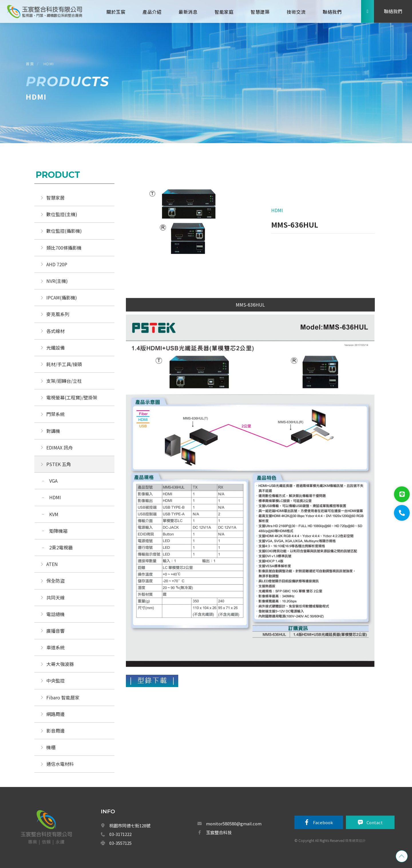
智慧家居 (56, 198)
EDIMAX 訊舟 (60, 447)
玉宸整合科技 (219, 832)
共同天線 (56, 597)
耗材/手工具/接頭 (64, 364)
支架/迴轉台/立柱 (64, 381)
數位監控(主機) (62, 214)
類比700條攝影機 (64, 248)
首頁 (30, 64)
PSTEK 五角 (59, 464)
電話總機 (56, 614)
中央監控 (56, 680)
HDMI (49, 64)
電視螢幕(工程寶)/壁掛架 (72, 397)
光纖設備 (56, 348)
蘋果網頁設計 (355, 840)
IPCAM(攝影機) (62, 297)
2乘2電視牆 (61, 547)
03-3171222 (120, 834)
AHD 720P (57, 264)
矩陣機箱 (58, 531)
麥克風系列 (58, 314)
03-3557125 (120, 843)
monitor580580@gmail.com (234, 823)
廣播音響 (56, 631)
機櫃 (51, 747)
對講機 (53, 431)
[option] (188, 226)
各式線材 (56, 331)
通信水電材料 (60, 764)
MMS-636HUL (250, 305)
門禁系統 (56, 414)
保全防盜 (56, 581)
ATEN (52, 564)
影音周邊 (56, 731)
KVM (54, 514)
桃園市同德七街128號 (130, 825)
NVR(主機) (57, 281)
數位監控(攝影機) (64, 231)
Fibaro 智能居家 (63, 697)
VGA (53, 481)
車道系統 (56, 647)
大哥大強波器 (60, 664)
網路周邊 (56, 714)
